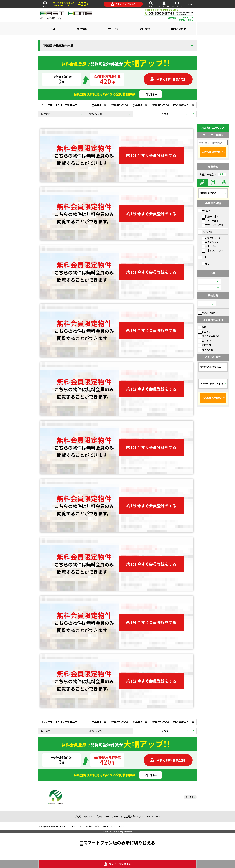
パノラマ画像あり (209, 336)
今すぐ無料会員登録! (168, 79)
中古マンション (211, 242)
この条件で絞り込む (212, 152)
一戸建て (205, 210)
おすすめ (205, 341)
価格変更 (205, 345)
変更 (222, 174)
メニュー (190, 4)
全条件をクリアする (212, 384)
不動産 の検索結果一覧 (58, 46)
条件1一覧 (99, 105)
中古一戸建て (210, 221)
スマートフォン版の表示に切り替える (119, 842)
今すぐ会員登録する (123, 4)
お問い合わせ (177, 4)
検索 (151, 4)
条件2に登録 (160, 105)
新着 (202, 327)
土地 (202, 257)
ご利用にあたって (84, 816)
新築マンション (211, 238)
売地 (206, 263)
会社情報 (145, 29)
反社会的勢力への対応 (133, 816)
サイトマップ (154, 816)
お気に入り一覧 (184, 105)
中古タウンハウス (212, 250)
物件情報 (82, 29)
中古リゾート (210, 246)
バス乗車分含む (208, 313)
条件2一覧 (140, 105)
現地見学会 (206, 350)
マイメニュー (164, 4)
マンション (206, 232)
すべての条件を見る (211, 367)
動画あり (205, 332)
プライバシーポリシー (107, 816)
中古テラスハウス (212, 225)
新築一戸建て (210, 216)
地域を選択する (208, 193)
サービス (113, 29)
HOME (45, 4)
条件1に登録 (119, 105)
